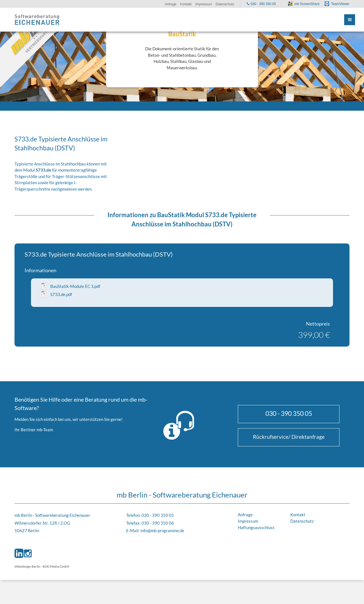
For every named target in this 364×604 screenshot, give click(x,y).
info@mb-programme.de (162, 530)
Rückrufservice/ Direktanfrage (289, 437)
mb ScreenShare (307, 4)
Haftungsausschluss (256, 527)
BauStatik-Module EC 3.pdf (75, 286)
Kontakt (298, 515)
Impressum (248, 521)
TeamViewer (340, 4)
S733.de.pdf (61, 294)
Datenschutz (302, 521)
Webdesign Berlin (27, 566)
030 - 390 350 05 (289, 413)
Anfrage (245, 515)
